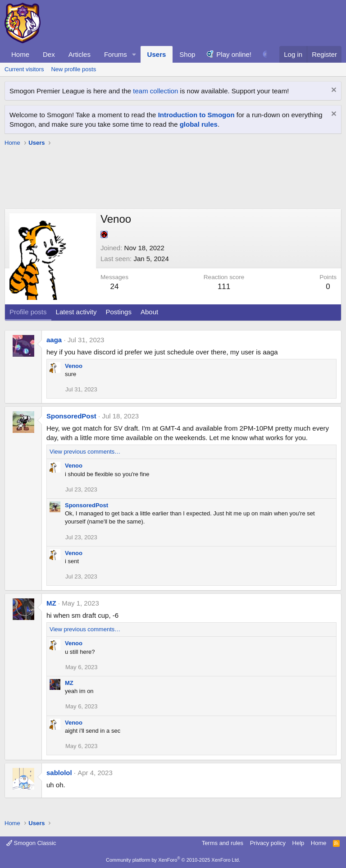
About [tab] (149, 312)
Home (20, 54)
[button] (134, 54)
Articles (80, 54)
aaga (54, 340)
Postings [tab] (118, 312)
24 (115, 287)
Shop (187, 54)
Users (157, 54)
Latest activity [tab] (76, 312)
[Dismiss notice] (333, 91)
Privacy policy (268, 843)
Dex (49, 54)
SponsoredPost (71, 416)
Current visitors (24, 69)
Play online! (234, 54)
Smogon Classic (31, 843)
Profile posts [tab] (28, 312)
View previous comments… (85, 452)
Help (298, 843)
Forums (116, 54)
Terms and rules (223, 843)
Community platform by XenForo (173, 860)
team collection (155, 91)
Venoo (74, 366)
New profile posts (73, 69)
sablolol (59, 773)
